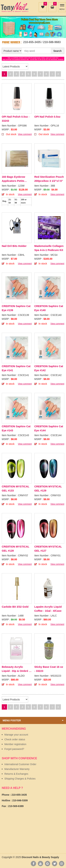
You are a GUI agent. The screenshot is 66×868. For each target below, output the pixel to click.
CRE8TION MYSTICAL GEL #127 (48, 549)
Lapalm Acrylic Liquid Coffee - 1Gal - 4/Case (48, 609)
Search (57, 51)
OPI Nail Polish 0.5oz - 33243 (16, 119)
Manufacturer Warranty (17, 769)
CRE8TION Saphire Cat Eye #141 (16, 368)
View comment (25, 134)
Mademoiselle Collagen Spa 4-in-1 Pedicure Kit (49, 248)
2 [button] (35, 34)
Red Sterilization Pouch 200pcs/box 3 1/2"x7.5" (49, 179)
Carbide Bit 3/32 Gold (15, 607)
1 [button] (31, 34)
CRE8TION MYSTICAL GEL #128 (15, 549)
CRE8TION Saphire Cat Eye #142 (49, 368)
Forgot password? (14, 749)
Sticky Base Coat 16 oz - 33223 (49, 669)
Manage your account (16, 735)
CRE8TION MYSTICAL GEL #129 (48, 488)
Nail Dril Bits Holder (14, 246)
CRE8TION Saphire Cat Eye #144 (49, 428)
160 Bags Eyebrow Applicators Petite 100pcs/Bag (13, 179)
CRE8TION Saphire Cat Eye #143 (16, 428)
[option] (33, 27)
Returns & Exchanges (16, 774)
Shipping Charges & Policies (20, 779)
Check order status (15, 739)
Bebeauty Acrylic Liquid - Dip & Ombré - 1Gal (16, 669)
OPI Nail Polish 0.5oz (47, 117)
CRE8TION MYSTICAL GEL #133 (15, 488)
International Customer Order (20, 764)
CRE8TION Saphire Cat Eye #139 (16, 308)
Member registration (15, 744)
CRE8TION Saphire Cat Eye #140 (49, 308)
